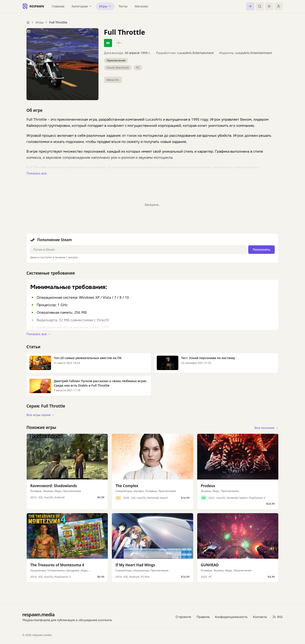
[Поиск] (260, 6)
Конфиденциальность (231, 617)
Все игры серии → (40, 415)
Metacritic (113, 80)
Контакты (260, 617)
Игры (40, 22)
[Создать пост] (250, 6)
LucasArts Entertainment (195, 53)
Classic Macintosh (118, 68)
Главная (58, 6)
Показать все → (39, 334)
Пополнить (261, 249)
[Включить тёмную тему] (269, 6)
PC (138, 68)
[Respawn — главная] (33, 6)
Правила (203, 617)
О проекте (183, 617)
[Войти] (279, 6)
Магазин (141, 6)
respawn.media (39, 614)
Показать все (37, 173)
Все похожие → (267, 428)
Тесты (123, 6)
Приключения (116, 60)
